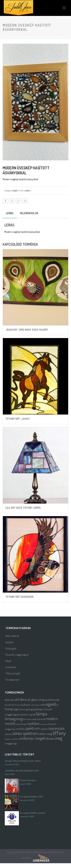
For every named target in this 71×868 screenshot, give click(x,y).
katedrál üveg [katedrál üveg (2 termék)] (26, 714)
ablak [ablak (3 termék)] (7, 700)
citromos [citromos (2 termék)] (35, 705)
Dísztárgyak (11, 648)
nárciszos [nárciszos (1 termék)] (44, 724)
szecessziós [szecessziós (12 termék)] (57, 728)
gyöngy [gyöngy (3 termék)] (30, 709)
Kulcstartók (11, 667)
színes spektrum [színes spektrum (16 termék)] (25, 733)
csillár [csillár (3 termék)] (42, 705)
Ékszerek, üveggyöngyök (17, 655)
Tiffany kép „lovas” (18, 419)
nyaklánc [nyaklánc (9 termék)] (34, 723)
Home (9, 37)
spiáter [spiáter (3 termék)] (44, 729)
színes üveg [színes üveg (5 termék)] (45, 734)
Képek (15, 191)
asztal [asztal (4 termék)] (48, 700)
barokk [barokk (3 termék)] (56, 700)
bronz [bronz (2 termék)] (18, 705)
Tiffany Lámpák (13, 673)
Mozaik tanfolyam (28, 780)
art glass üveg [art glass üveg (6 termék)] (36, 699)
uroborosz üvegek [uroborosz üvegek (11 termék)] (32, 738)
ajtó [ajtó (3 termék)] (13, 700)
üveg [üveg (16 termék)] (58, 738)
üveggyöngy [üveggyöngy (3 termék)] (11, 743)
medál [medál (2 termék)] (34, 719)
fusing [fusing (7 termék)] (9, 709)
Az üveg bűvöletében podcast (33, 813)
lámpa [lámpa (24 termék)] (42, 714)
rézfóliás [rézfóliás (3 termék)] (20, 729)
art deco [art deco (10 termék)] (21, 699)
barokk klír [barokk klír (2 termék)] (10, 705)
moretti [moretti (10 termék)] (10, 723)
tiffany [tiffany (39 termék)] (59, 733)
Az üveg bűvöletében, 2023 (32, 796)
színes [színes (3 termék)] (8, 734)
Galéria (18, 37)
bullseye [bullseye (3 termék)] (26, 705)
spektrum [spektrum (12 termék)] (33, 728)
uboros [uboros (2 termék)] (15, 739)
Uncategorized (12, 680)
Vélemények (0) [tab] (29, 213)
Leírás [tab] (10, 213)
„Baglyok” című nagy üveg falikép (27, 330)
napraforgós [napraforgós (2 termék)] (21, 724)
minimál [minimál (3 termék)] (41, 719)
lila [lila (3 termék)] (34, 714)
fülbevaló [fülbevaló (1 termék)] (22, 709)
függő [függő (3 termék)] (16, 709)
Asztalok (10, 642)
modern (28, 191)
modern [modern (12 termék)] (52, 718)
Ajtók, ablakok (12, 636)
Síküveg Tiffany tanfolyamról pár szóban (23, 761)
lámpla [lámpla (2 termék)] (27, 719)
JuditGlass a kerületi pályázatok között (22, 770)
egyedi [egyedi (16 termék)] (51, 704)
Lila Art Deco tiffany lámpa (23, 508)
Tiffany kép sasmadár (20, 597)
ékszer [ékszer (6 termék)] (50, 738)
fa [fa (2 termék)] (58, 705)
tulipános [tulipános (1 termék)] (8, 739)
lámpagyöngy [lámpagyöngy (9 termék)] (14, 719)
